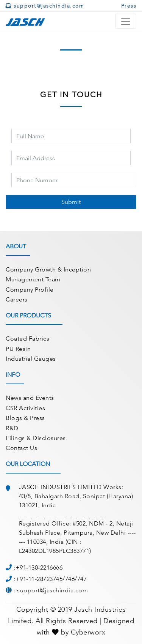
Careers (17, 299)
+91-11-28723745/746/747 (51, 579)
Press (129, 6)
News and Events (30, 398)
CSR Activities (25, 408)
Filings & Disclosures (36, 438)
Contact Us (21, 448)
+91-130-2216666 (39, 567)
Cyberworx (88, 632)
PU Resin (18, 349)
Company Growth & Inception (48, 269)
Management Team (33, 279)
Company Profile (30, 290)
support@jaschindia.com (45, 6)
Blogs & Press (25, 418)
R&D (12, 428)
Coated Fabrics (27, 339)
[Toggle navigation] (126, 21)
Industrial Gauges (31, 359)
